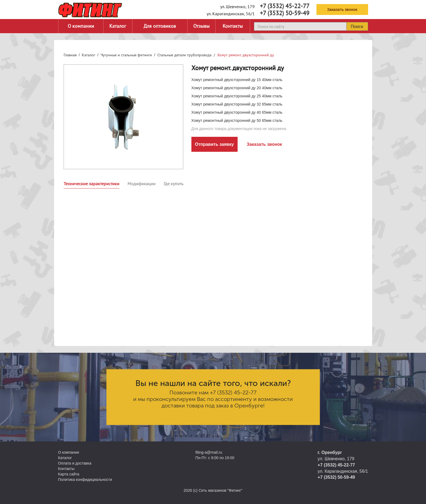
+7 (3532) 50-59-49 (285, 13)
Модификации (142, 184)
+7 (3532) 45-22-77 (285, 6)
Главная (70, 55)
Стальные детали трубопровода (184, 55)
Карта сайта (69, 474)
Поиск (357, 26)
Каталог (118, 26)
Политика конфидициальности (85, 480)
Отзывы (201, 26)
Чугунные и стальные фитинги (126, 55)
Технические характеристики (91, 184)
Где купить (173, 184)
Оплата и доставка (75, 463)
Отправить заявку (214, 144)
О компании (81, 26)
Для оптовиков (160, 26)
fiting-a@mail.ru (209, 452)
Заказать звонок (342, 9)
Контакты (233, 26)
